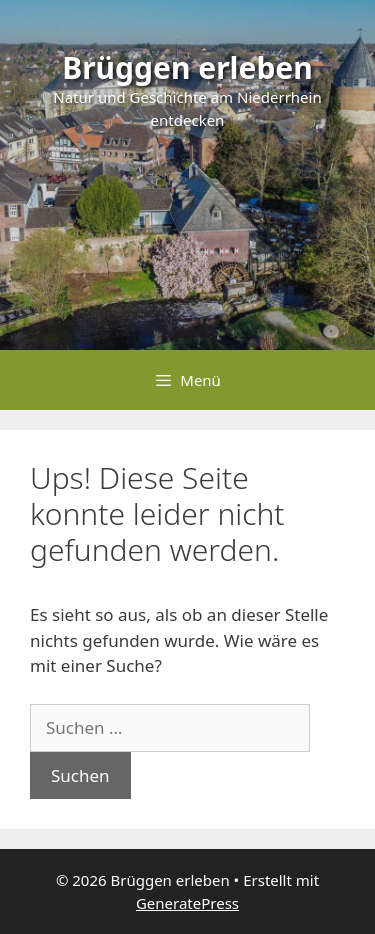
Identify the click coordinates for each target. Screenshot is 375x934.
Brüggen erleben (187, 67)
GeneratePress (187, 903)
